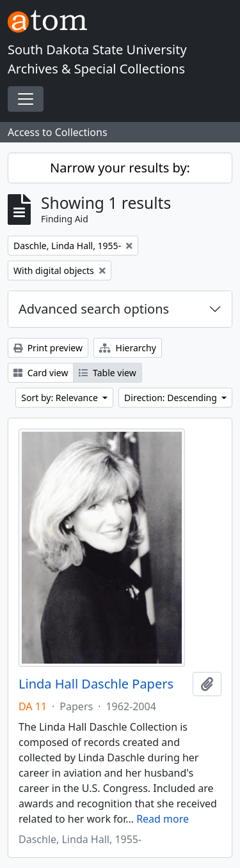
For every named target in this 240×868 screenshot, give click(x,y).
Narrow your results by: (120, 168)
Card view (41, 373)
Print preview (48, 348)
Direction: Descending (172, 398)
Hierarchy (128, 348)
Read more (163, 819)
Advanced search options (94, 309)
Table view (107, 373)
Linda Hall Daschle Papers (96, 684)
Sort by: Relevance (60, 398)
